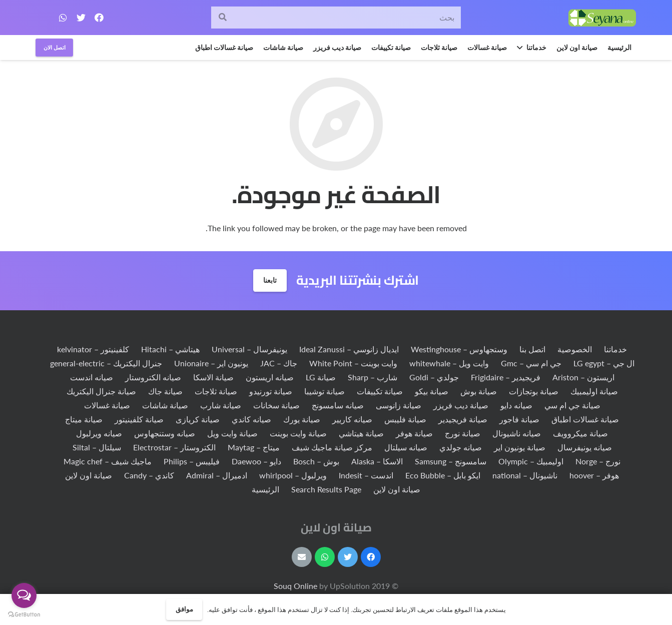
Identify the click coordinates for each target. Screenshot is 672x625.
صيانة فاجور (519, 419)
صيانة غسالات (107, 405)
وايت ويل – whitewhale (449, 363)
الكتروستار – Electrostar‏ (174, 447)
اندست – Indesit (366, 475)
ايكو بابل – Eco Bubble (443, 475)
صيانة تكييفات (380, 391)
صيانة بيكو (432, 391)
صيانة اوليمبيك (594, 391)
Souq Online (296, 586)
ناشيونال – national (525, 475)
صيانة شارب (221, 405)
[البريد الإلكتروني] (302, 557)
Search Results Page (326, 489)
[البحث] (222, 18)
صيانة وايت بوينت (298, 433)
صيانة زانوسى (399, 405)
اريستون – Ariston (583, 377)
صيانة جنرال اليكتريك (101, 391)
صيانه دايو (516, 405)
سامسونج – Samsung (451, 461)
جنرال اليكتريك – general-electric (106, 363)
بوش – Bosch (316, 461)
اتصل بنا (532, 349)
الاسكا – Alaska (377, 461)
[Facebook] (99, 18)
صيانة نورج (463, 433)
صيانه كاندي (251, 419)
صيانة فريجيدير (463, 419)
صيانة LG (321, 377)
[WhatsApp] (63, 18)
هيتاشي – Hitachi (170, 349)
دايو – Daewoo (256, 461)
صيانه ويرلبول (99, 433)
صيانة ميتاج (84, 419)
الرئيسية (265, 489)
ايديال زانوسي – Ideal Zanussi (349, 349)
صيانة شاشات (165, 405)
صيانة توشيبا (324, 391)
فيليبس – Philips (192, 461)
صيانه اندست (92, 377)
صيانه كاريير (352, 419)
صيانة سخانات (276, 405)
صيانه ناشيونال (517, 433)
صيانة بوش (479, 391)
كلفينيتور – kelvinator (93, 349)
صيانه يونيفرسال (585, 447)
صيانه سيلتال (406, 447)
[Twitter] (81, 18)
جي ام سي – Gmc (531, 363)
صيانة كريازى (198, 419)
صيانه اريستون (270, 377)
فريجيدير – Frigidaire (506, 377)
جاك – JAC (279, 363)
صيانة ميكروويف (580, 433)
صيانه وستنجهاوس (165, 433)
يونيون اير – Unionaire (211, 363)
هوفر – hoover (594, 475)
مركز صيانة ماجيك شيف (332, 447)
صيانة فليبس (405, 419)
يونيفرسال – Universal (249, 349)
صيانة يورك (302, 419)
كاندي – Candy (149, 475)
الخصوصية (575, 349)
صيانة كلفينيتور (139, 419)
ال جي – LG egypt (604, 363)
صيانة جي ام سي (572, 405)
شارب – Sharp (373, 377)
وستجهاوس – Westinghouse (459, 349)
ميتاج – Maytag (254, 447)
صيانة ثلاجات (216, 391)
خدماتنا (615, 349)
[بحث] (336, 18)
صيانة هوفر (414, 433)
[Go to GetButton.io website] (24, 615)
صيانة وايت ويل (232, 433)
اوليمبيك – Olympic (531, 461)
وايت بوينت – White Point (353, 363)
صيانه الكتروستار (153, 377)
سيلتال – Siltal (97, 447)
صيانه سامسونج (338, 405)
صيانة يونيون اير (520, 447)
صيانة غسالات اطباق (585, 419)
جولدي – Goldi (434, 377)
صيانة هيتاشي (361, 433)
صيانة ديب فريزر (461, 405)
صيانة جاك (165, 391)
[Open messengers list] (24, 595)
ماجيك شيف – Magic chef (108, 461)
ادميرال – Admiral (217, 475)
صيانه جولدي (461, 447)
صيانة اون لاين (89, 475)
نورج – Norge (598, 461)
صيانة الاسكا (213, 377)
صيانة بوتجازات (534, 391)
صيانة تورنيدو (271, 391)
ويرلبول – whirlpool (293, 475)
